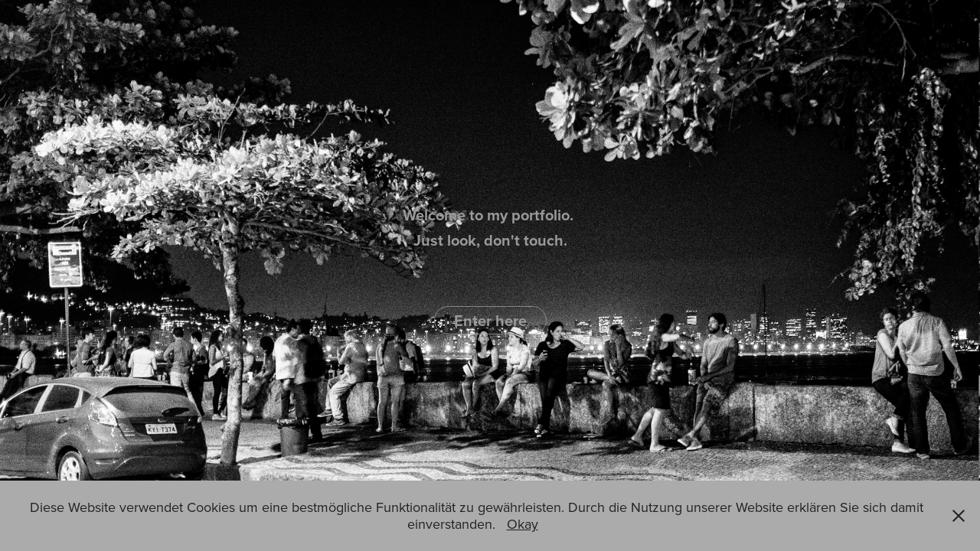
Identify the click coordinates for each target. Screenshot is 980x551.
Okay (523, 524)
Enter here (490, 320)
